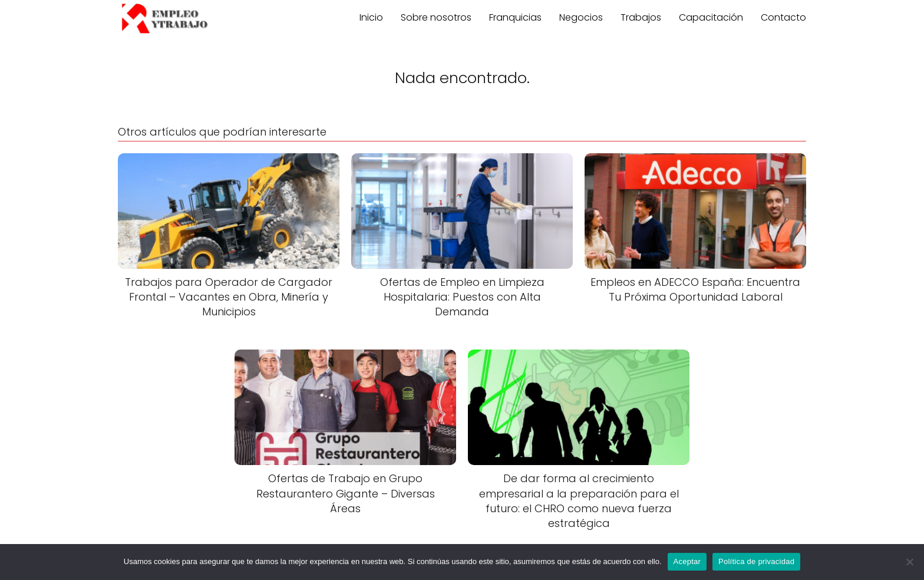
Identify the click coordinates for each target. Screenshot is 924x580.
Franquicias (515, 17)
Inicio (371, 17)
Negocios (581, 17)
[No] (909, 562)
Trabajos (641, 17)
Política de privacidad (756, 561)
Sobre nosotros (436, 17)
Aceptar (687, 561)
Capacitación (711, 17)
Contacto (783, 17)
